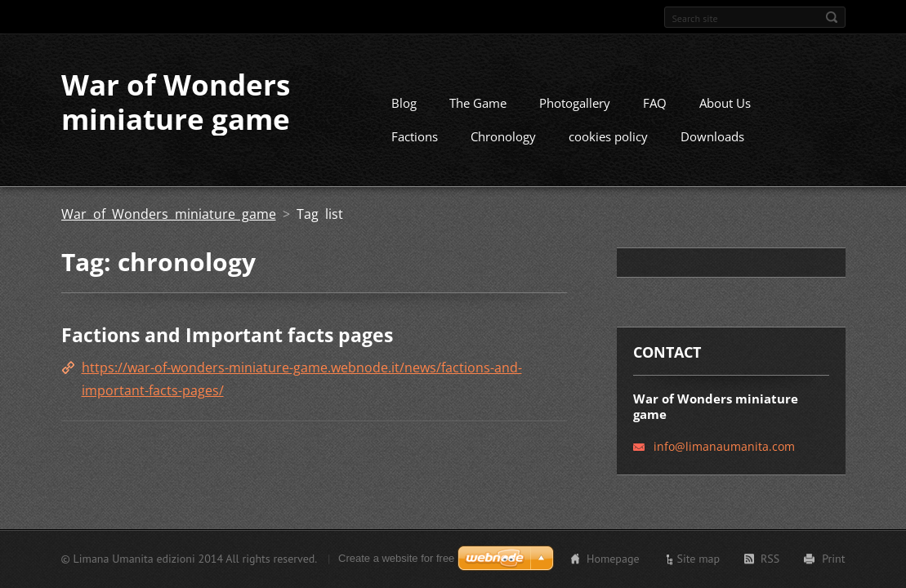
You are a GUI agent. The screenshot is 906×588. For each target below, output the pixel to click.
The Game (478, 103)
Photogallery (575, 103)
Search (832, 17)
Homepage (613, 559)
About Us (725, 103)
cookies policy (608, 136)
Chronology (503, 136)
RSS (770, 559)
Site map (699, 559)
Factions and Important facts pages (227, 335)
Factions (415, 136)
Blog (404, 103)
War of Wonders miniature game (169, 214)
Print (833, 559)
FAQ (655, 103)
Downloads (712, 136)
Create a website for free (396, 558)
